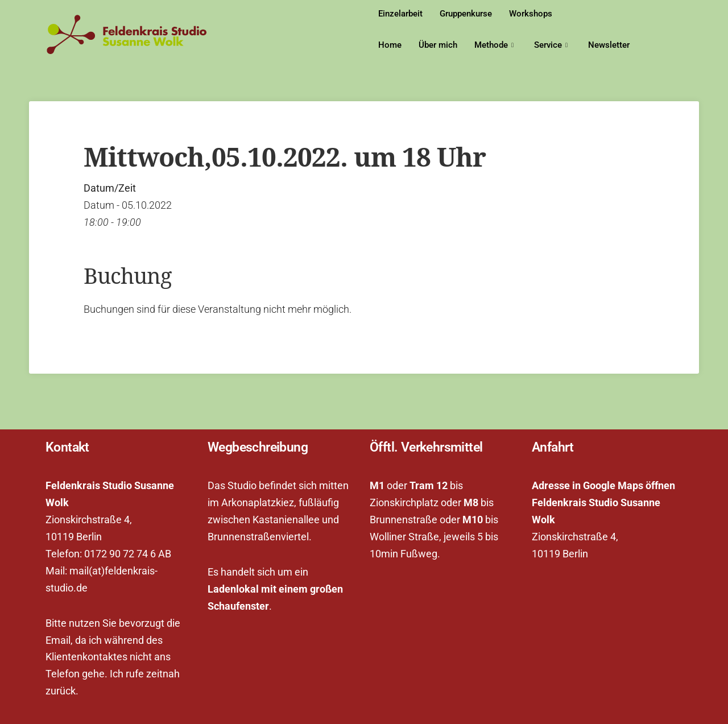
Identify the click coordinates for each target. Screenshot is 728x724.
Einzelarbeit (400, 14)
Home (390, 45)
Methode (494, 45)
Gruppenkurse (466, 14)
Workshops (531, 14)
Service (551, 45)
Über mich (438, 45)
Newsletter (609, 45)
